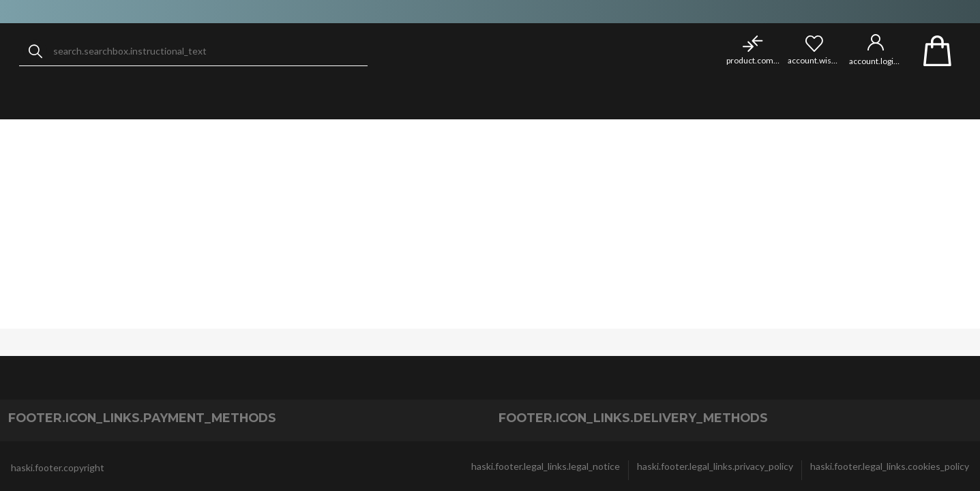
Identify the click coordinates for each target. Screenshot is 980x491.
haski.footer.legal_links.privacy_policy (715, 466)
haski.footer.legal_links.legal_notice (546, 466)
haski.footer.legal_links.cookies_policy (890, 466)
